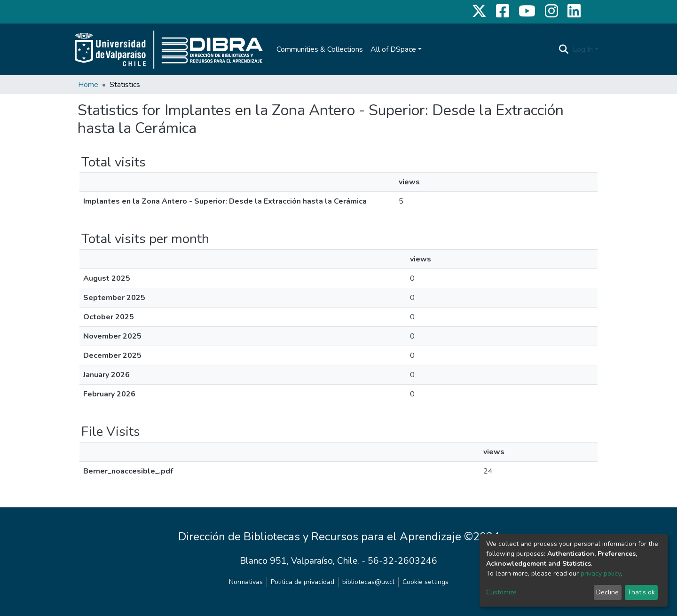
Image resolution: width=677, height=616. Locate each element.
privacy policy (601, 573)
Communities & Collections (320, 49)
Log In (583, 49)
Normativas (246, 582)
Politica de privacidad (303, 582)
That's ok (641, 592)
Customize (501, 592)
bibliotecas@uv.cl (368, 582)
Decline (607, 592)
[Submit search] (564, 49)
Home (88, 85)
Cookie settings (425, 582)
